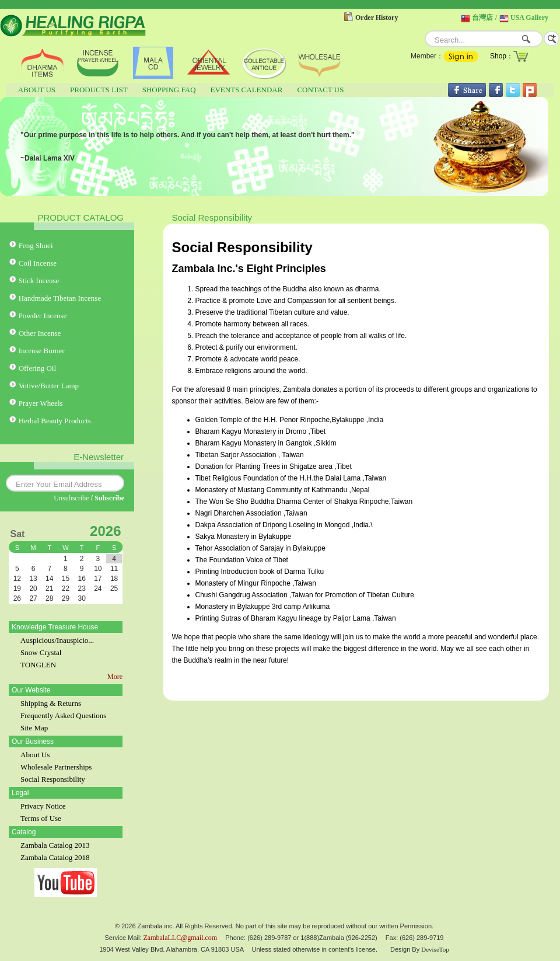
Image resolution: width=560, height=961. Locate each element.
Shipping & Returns (51, 703)
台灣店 (482, 18)
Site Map (34, 728)
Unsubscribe (71, 498)
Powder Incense (43, 316)
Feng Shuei (36, 246)
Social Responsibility (53, 779)
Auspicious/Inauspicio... (57, 640)
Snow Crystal (41, 652)
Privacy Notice (43, 806)
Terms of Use (41, 818)
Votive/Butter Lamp (49, 386)
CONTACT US (320, 90)
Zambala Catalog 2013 (55, 845)
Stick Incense (39, 281)
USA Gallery (529, 18)
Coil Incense (38, 263)
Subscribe (109, 498)
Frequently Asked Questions (63, 715)
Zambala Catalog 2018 (55, 857)
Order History (377, 18)
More (115, 677)
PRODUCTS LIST (99, 90)
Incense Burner (42, 351)
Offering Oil (37, 368)
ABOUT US (37, 90)
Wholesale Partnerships (56, 767)
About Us (35, 755)
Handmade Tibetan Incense (60, 298)
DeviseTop (435, 949)
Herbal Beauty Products (55, 421)
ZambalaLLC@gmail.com (181, 938)
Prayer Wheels (41, 403)
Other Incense (40, 333)
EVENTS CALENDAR (247, 90)
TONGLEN (38, 665)
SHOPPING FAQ (169, 90)
